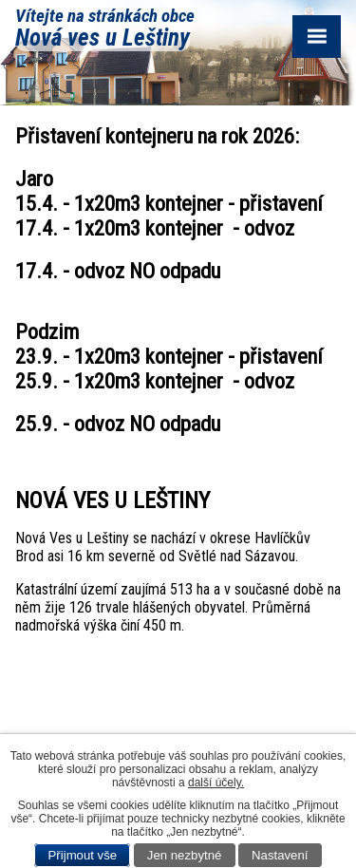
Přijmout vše (83, 855)
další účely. (216, 783)
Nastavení (280, 855)
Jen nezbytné (184, 855)
